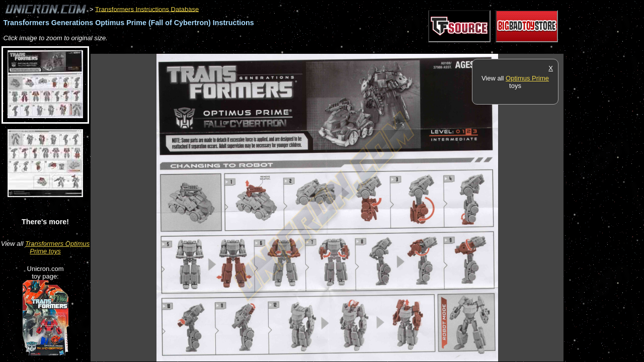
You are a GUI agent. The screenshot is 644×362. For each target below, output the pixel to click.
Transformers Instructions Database (147, 9)
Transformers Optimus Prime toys (57, 247)
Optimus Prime (527, 78)
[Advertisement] (274, 49)
